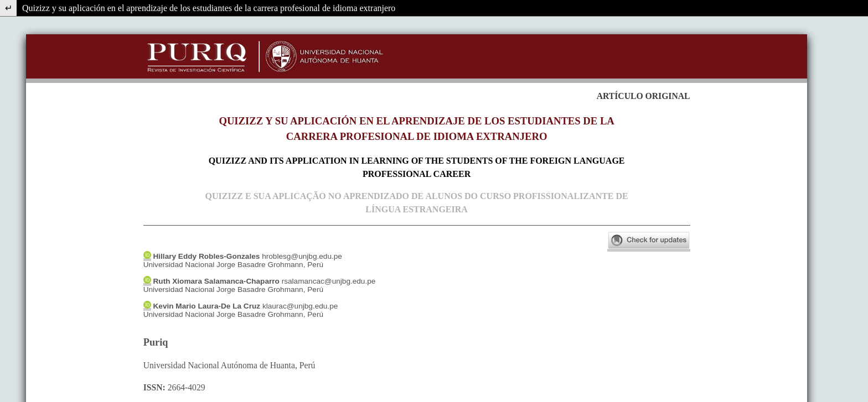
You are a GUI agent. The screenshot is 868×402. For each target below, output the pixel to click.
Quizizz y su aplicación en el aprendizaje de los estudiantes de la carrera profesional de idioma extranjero (209, 8)
